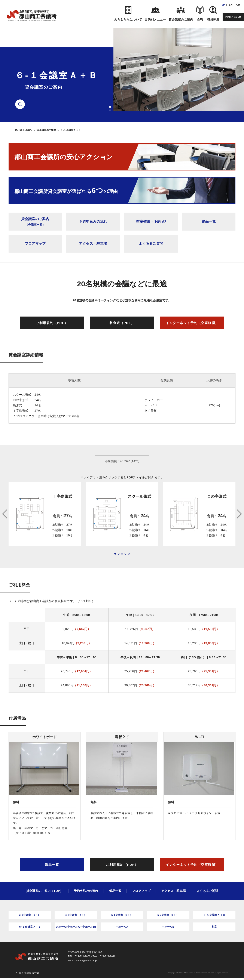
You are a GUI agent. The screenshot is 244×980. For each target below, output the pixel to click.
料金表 (122, 323)
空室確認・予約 (151, 221)
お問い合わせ (233, 17)
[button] (110, 107)
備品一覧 (209, 221)
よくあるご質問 (151, 244)
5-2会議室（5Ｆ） (168, 915)
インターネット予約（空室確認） (192, 323)
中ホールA (122, 927)
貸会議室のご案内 (181, 14)
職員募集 (213, 14)
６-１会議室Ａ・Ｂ (30, 927)
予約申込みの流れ (93, 221)
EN (231, 5)
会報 (200, 14)
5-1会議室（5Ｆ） (122, 915)
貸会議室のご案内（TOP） (45, 891)
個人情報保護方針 (29, 973)
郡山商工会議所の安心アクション (64, 157)
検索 (22, 104)
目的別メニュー (155, 14)
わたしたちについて (128, 14)
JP (223, 5)
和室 (214, 927)
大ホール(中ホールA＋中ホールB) (76, 927)
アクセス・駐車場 (93, 244)
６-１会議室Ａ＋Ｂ (214, 915)
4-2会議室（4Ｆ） (76, 915)
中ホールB (168, 927)
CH (238, 5)
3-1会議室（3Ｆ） (30, 915)
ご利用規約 (52, 323)
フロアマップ (35, 244)
